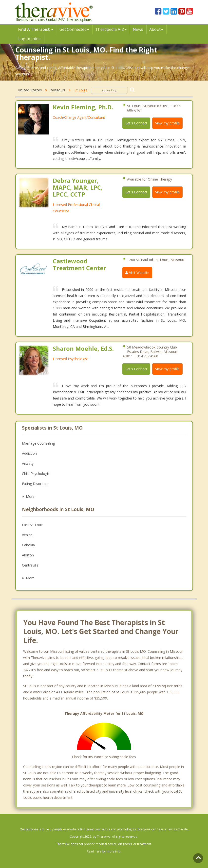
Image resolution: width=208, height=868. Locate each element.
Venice (27, 535)
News (138, 29)
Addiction (29, 453)
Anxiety (28, 463)
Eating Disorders (35, 484)
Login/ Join (30, 39)
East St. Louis (33, 525)
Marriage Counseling (38, 443)
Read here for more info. (104, 851)
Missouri (58, 90)
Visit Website (137, 273)
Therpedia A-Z (111, 29)
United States (30, 90)
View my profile (167, 123)
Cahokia (28, 545)
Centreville (30, 565)
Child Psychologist (36, 474)
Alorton (28, 555)
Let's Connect (136, 123)
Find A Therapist (36, 29)
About (156, 29)
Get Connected (74, 29)
